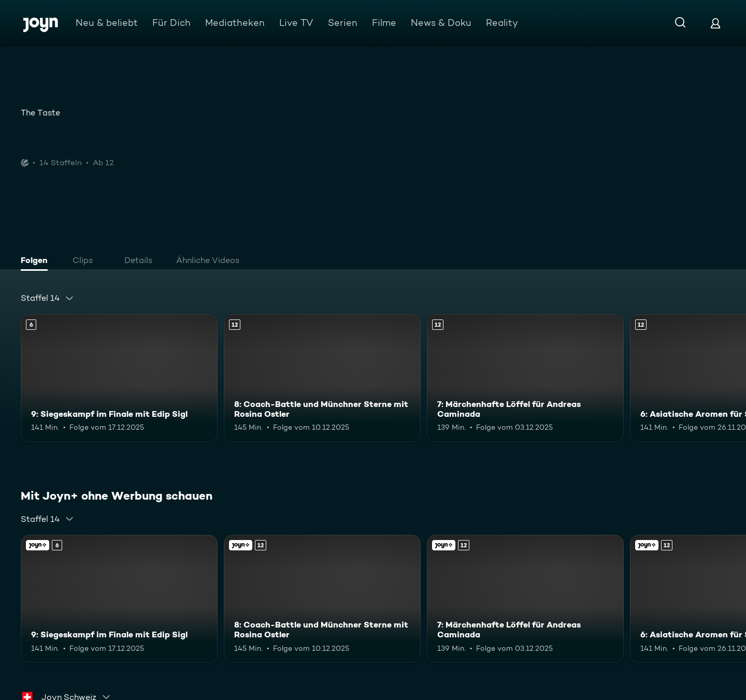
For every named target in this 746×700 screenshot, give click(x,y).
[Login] (715, 23)
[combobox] (47, 298)
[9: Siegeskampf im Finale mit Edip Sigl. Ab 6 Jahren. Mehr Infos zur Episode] (119, 378)
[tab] (37, 261)
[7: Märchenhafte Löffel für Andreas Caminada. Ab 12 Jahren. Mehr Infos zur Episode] (525, 378)
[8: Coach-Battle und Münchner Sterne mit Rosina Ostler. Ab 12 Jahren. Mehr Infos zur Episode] (322, 378)
